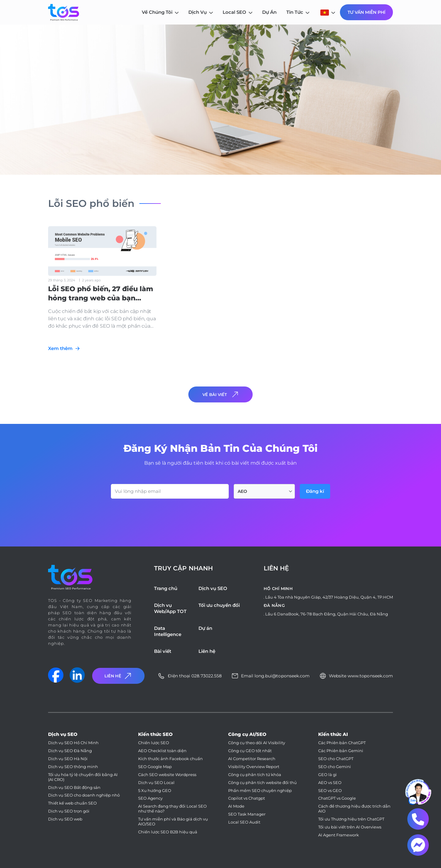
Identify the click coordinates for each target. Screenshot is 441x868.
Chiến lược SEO (154, 743)
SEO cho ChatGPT (336, 759)
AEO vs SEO (330, 783)
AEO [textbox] (242, 491)
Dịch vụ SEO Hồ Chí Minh (73, 743)
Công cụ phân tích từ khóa (255, 775)
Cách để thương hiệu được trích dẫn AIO (354, 809)
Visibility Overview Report (254, 767)
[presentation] (157, 516)
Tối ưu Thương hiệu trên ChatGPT (351, 819)
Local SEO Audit (244, 822)
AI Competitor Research (252, 759)
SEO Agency (150, 798)
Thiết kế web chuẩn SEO (72, 803)
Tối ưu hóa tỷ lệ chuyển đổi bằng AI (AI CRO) (83, 777)
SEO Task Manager (247, 814)
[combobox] (264, 491)
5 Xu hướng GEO (155, 791)
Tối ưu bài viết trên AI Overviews (350, 827)
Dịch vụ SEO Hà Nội (68, 759)
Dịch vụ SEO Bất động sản (74, 788)
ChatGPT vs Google (337, 798)
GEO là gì (328, 775)
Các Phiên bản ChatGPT (342, 743)
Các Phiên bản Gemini (341, 751)
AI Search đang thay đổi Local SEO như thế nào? (172, 809)
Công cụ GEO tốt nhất (250, 751)
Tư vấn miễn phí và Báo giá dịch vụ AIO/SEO (173, 822)
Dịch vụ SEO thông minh (73, 767)
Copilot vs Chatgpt (247, 798)
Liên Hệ (119, 676)
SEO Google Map (155, 767)
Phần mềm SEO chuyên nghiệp (260, 791)
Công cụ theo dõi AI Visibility (257, 743)
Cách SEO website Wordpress (167, 775)
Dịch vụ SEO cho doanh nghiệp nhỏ (84, 795)
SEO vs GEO (330, 791)
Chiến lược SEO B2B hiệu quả (168, 832)
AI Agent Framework (339, 835)
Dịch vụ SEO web (65, 819)
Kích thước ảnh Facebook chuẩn (170, 759)
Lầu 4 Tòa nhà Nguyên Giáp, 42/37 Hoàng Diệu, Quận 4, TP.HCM (329, 597)
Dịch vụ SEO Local (156, 783)
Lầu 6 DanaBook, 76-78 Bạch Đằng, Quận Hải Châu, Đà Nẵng (327, 614)
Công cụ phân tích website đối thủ (262, 783)
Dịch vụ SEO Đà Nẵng (70, 751)
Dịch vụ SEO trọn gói (69, 811)
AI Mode (236, 806)
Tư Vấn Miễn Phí (366, 12)
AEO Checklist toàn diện (162, 751)
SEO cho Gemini (335, 767)
